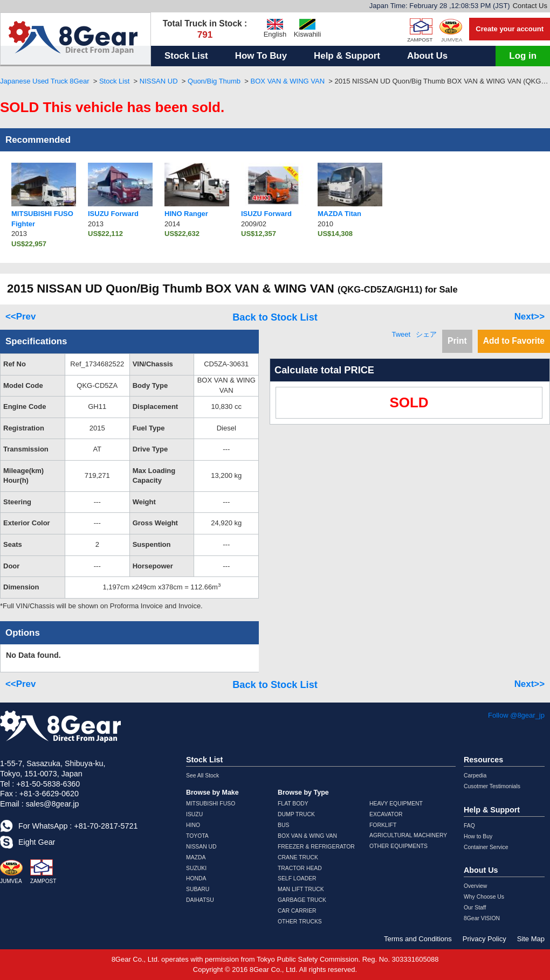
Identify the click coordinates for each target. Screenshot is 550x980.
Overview (475, 886)
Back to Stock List (275, 317)
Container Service (486, 847)
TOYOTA (197, 836)
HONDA (196, 878)
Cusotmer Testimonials (492, 786)
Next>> (530, 317)
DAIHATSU (200, 900)
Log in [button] (523, 56)
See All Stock (202, 776)
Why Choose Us (484, 897)
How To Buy (261, 56)
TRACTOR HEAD (300, 868)
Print (457, 341)
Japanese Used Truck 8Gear (44, 81)
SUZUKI (196, 868)
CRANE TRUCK (298, 857)
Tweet (401, 334)
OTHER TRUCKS (300, 922)
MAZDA (196, 857)
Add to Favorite (514, 341)
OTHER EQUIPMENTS (398, 846)
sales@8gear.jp (53, 804)
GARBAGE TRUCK (302, 900)
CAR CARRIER (297, 911)
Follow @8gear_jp (516, 715)
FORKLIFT (383, 825)
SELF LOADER (297, 878)
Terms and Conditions (418, 939)
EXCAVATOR (386, 814)
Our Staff (475, 908)
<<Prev (20, 317)
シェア (426, 334)
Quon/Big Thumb (214, 81)
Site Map (531, 939)
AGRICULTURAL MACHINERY (408, 835)
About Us (427, 56)
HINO (193, 825)
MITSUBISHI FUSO (211, 804)
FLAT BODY (293, 804)
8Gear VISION (482, 918)
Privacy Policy (484, 939)
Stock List (186, 56)
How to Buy (478, 836)
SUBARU (198, 889)
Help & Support (347, 56)
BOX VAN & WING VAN (288, 81)
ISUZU (194, 814)
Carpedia (475, 776)
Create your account (510, 29)
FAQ (469, 826)
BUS (283, 825)
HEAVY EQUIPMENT (396, 804)
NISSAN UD (159, 81)
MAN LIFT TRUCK (301, 889)
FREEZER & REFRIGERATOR (316, 847)
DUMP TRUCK (296, 814)
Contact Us (530, 6)
